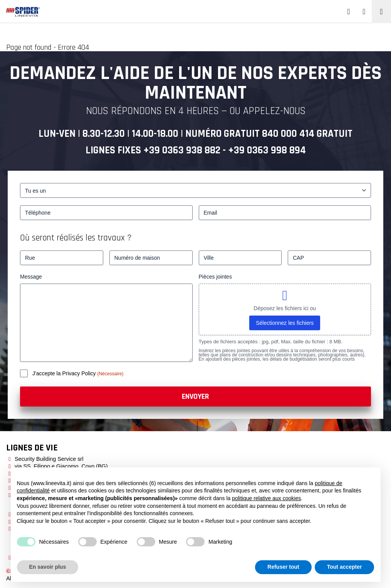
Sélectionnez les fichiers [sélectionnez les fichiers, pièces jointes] (285, 323)
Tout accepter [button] (345, 567)
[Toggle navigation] (381, 12)
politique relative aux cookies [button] (266, 498)
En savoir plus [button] (48, 567)
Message (31, 277)
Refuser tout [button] (283, 567)
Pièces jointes (215, 277)
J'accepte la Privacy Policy (65, 373)
